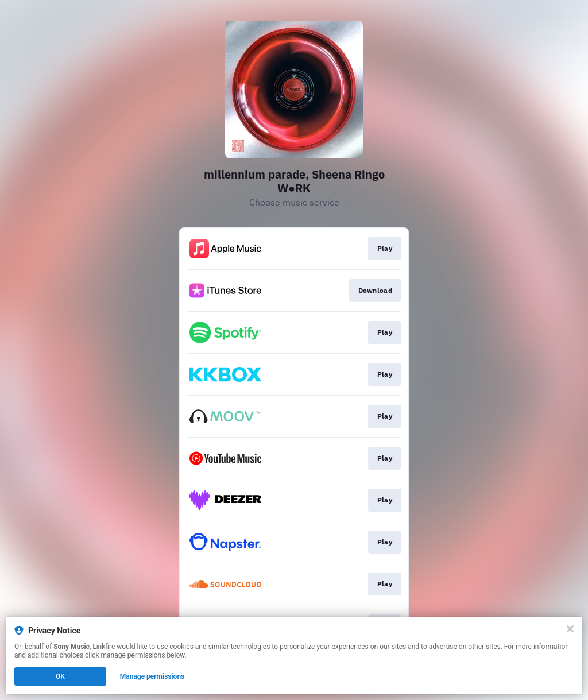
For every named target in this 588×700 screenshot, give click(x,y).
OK (60, 676)
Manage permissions (152, 676)
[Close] (570, 629)
